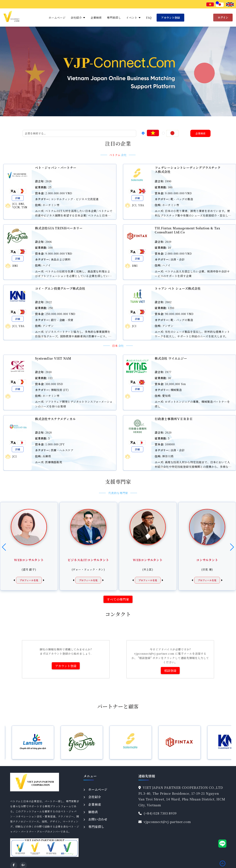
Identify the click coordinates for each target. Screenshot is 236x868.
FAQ (149, 18)
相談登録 (170, 671)
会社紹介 (78, 18)
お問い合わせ (98, 819)
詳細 (18, 198)
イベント (134, 18)
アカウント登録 (170, 18)
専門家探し (114, 18)
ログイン (223, 17)
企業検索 (96, 18)
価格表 (93, 812)
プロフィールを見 (29, 580)
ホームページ (57, 18)
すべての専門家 (118, 599)
